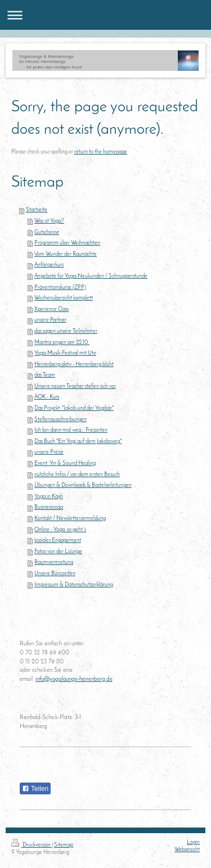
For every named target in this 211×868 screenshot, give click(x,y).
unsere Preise (49, 452)
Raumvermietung (54, 562)
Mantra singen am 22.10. (62, 343)
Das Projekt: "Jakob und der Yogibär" (74, 408)
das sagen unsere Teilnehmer (66, 331)
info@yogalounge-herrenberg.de (74, 679)
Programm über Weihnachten (67, 243)
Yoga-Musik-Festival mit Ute (65, 353)
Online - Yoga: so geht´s (60, 530)
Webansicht (187, 850)
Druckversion (32, 845)
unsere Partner (50, 320)
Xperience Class (51, 309)
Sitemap (64, 845)
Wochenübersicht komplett (64, 298)
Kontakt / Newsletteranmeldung (70, 519)
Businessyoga (49, 507)
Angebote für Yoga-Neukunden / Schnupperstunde (91, 276)
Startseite (37, 210)
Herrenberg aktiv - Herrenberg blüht (74, 365)
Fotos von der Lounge (58, 552)
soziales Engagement (58, 541)
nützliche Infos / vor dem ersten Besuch (77, 475)
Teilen (35, 789)
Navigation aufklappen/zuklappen (105, 15)
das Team (45, 375)
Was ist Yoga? (49, 221)
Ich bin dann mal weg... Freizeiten (71, 430)
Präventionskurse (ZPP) (60, 288)
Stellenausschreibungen (60, 420)
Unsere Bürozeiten (55, 574)
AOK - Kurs (47, 397)
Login (193, 842)
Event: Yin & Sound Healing (65, 464)
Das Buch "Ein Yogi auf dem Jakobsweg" (78, 442)
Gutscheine (47, 232)
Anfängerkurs (49, 265)
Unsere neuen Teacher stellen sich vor (75, 386)
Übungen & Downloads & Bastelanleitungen (83, 485)
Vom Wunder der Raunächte (66, 254)
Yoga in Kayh (49, 497)
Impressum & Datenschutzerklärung (74, 585)
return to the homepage (101, 152)
